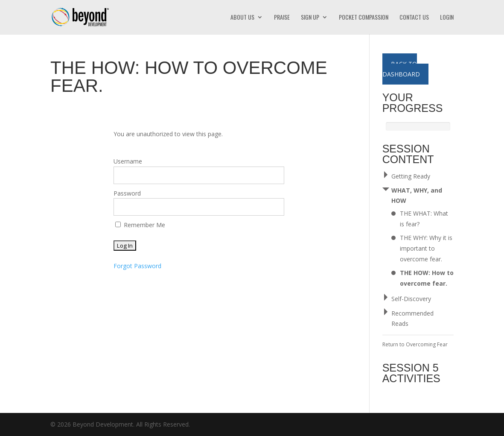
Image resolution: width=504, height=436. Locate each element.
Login (447, 18)
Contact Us (414, 18)
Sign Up (310, 18)
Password (127, 193)
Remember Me (140, 225)
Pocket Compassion (364, 18)
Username (128, 161)
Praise (282, 18)
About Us (242, 18)
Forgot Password (137, 266)
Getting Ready (411, 176)
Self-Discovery (411, 299)
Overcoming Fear (427, 344)
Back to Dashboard (401, 69)
